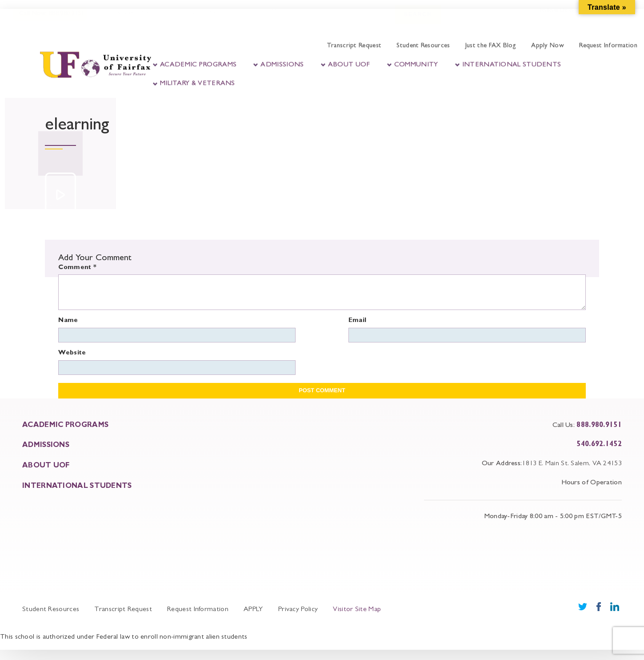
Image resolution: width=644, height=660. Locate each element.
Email (358, 321)
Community (416, 64)
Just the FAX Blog (491, 45)
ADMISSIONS (46, 446)
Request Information (608, 45)
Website (72, 353)
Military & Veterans (198, 83)
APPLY (253, 610)
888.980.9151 (599, 426)
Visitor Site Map (357, 610)
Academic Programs (198, 64)
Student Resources (423, 45)
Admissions (282, 64)
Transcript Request (354, 45)
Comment (77, 268)
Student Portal (136, 21)
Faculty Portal (204, 21)
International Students (512, 64)
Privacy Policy (298, 610)
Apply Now (548, 45)
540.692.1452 (599, 445)
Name (68, 321)
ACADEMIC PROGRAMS (65, 426)
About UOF (349, 64)
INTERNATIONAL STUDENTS (77, 487)
